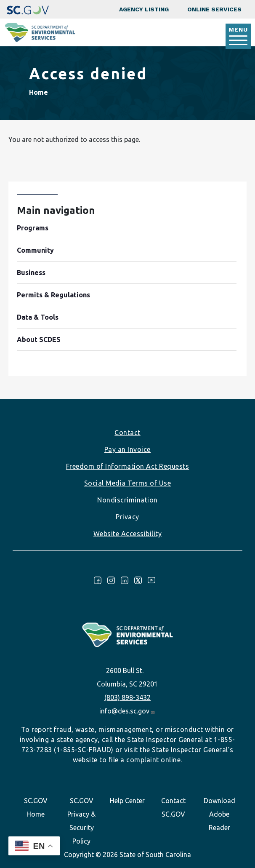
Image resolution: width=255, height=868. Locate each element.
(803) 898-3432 (127, 697)
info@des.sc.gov (127, 711)
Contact (127, 433)
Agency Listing (144, 9)
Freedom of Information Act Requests (128, 466)
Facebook (98, 580)
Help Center (127, 801)
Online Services (214, 9)
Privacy (127, 517)
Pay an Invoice (127, 449)
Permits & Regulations (53, 295)
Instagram (111, 580)
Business (31, 272)
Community (35, 250)
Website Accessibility (128, 534)
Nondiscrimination (127, 500)
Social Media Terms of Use (128, 483)
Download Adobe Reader (219, 814)
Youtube (151, 580)
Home (39, 92)
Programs (33, 228)
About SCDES (39, 339)
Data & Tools (38, 317)
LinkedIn (125, 580)
